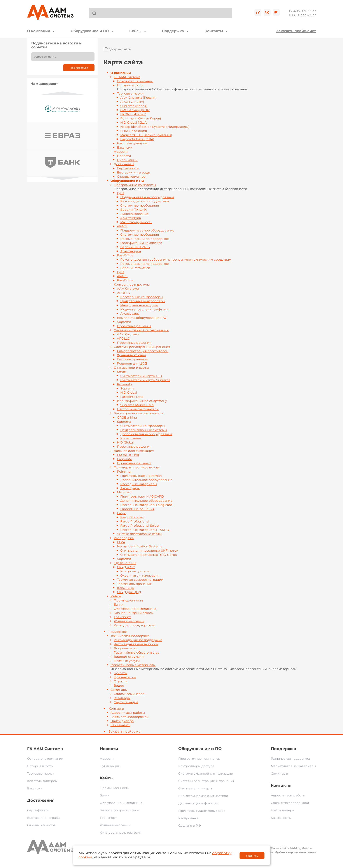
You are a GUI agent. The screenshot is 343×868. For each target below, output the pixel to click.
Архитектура (131, 218)
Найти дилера (122, 721)
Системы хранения (132, 359)
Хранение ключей (132, 355)
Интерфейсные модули (139, 305)
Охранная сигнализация (140, 575)
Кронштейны (131, 438)
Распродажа (124, 538)
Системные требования (140, 205)
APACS (122, 226)
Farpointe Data (132, 397)
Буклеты (121, 673)
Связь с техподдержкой (130, 717)
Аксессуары (130, 314)
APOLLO (124, 293)
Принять (252, 856)
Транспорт (122, 617)
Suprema (124, 322)
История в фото (130, 85)
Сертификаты (128, 168)
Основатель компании (135, 81)
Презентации (125, 677)
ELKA (121, 542)
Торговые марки (130, 93)
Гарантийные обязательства (137, 652)
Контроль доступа (135, 571)
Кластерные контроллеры (142, 297)
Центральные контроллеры (143, 301)
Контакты (214, 31)
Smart (122, 372)
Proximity (125, 384)
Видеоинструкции (129, 657)
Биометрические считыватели (139, 413)
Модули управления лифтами (144, 309)
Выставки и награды (134, 172)
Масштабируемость (136, 222)
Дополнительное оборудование (146, 434)
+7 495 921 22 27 (302, 11)
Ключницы (126, 588)
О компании (39, 31)
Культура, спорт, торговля (135, 625)
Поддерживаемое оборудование (147, 197)
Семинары (119, 690)
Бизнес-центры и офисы (134, 613)
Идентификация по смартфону (142, 401)
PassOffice (125, 255)
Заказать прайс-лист (296, 31)
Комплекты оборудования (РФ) (142, 318)
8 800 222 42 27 (302, 15)
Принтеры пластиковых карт (137, 467)
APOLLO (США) (132, 102)
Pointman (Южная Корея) (141, 118)
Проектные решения (134, 326)
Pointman (125, 472)
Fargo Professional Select (140, 526)
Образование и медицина (135, 609)
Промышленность (128, 600)
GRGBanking (127, 417)
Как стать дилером (132, 143)
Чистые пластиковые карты (139, 534)
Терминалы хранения (134, 584)
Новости (121, 152)
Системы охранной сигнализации (141, 330)
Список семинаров (129, 694)
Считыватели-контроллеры (143, 426)
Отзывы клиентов (131, 177)
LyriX (121, 193)
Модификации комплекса (141, 243)
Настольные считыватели (138, 409)
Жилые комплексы (129, 621)
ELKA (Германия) (134, 131)
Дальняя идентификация (134, 451)
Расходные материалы (139, 484)
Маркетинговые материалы (133, 665)
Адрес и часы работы (128, 713)
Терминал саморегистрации (140, 580)
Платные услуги (127, 661)
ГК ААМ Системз (127, 77)
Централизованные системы (144, 430)
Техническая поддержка (130, 636)
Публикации (127, 160)
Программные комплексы (135, 185)
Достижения (124, 164)
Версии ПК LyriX (133, 210)
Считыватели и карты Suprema (145, 380)
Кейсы (135, 31)
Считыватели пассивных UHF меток (149, 551)
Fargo (122, 513)
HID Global (129, 393)
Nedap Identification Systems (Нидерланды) (155, 127)
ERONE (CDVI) (128, 455)
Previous (63, 93)
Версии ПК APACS (135, 247)
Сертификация (126, 702)
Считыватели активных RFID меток (149, 555)
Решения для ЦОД (132, 363)
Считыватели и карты (131, 368)
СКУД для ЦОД (129, 592)
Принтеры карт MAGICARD (142, 496)
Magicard (124, 492)
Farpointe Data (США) (137, 139)
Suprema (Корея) (134, 106)
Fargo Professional (135, 521)
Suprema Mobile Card (137, 405)
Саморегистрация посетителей (143, 351)
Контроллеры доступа (132, 284)
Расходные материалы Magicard (146, 505)
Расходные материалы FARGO (145, 530)
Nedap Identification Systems (140, 546)
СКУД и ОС (126, 567)
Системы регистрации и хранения (142, 347)
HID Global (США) (134, 123)
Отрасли (121, 681)
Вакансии (125, 147)
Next (63, 178)
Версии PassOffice (135, 268)
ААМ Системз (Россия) (138, 98)
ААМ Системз (128, 289)
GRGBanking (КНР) (135, 110)
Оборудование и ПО (90, 31)
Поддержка (173, 31)
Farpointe (124, 459)
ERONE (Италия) (133, 114)
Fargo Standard (132, 517)
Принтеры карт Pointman (141, 476)
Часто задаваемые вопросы (136, 644)
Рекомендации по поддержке (145, 201)
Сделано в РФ (125, 563)
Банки (119, 605)
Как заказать (120, 725)
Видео (119, 686)
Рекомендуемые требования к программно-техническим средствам (176, 260)
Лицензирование (135, 214)
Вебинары (122, 698)
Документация (126, 648)
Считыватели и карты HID (141, 376)
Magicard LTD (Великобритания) (146, 135)
